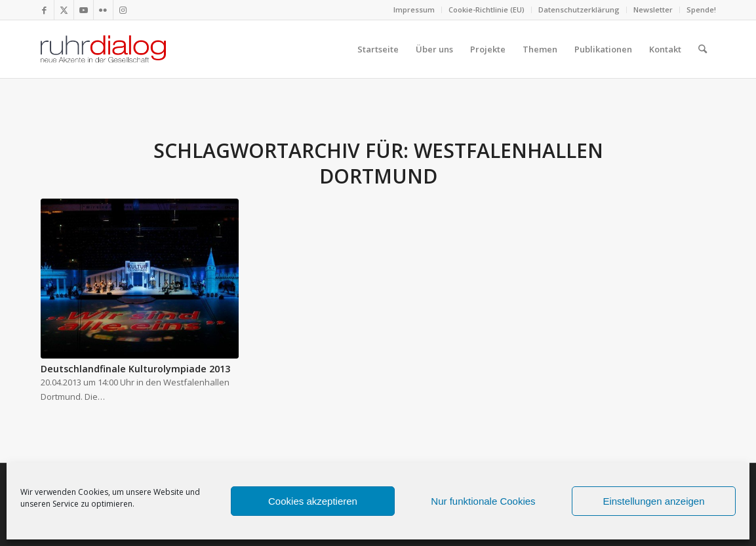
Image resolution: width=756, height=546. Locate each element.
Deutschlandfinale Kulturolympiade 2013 (135, 369)
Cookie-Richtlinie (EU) (487, 10)
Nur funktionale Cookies (483, 501)
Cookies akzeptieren (313, 501)
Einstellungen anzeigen (653, 501)
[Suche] (703, 49)
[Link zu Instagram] (123, 10)
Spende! (701, 10)
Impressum (414, 10)
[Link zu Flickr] (103, 10)
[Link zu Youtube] (84, 10)
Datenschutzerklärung (579, 10)
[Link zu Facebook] (44, 10)
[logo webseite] (104, 49)
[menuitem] (414, 10)
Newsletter (653, 10)
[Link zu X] (64, 10)
